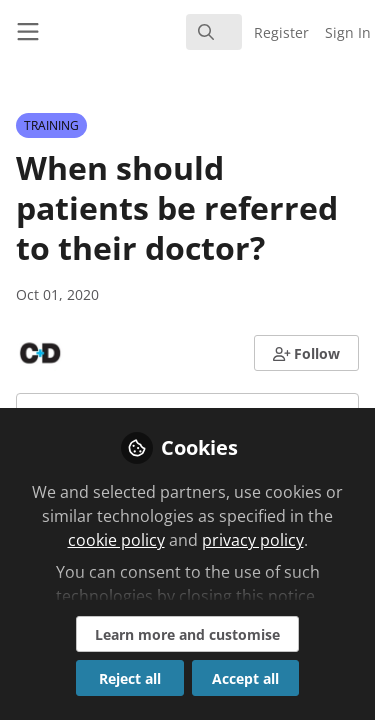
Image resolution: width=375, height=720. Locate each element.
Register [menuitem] (281, 32)
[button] (307, 353)
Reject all (130, 678)
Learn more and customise (187, 634)
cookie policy (116, 540)
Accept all (245, 678)
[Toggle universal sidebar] (28, 32)
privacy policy (253, 540)
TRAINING (51, 125)
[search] (214, 32)
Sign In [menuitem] (348, 32)
